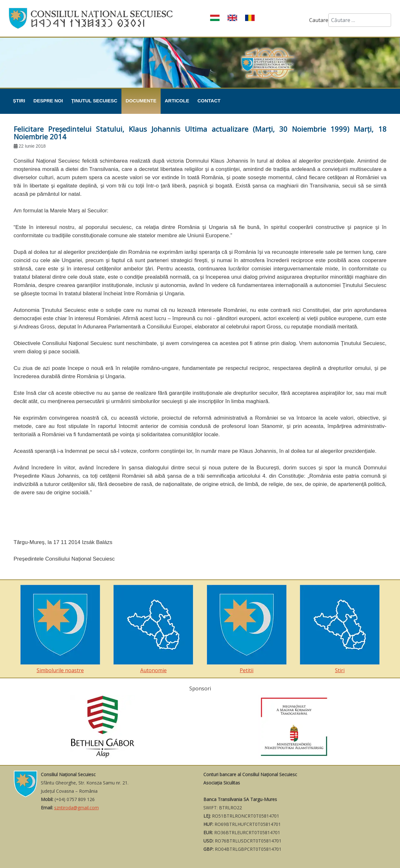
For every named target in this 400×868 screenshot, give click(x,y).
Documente (141, 101)
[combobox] (360, 20)
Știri (19, 101)
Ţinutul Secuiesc (94, 101)
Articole (177, 101)
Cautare (319, 20)
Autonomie (153, 629)
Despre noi (48, 101)
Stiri (340, 629)
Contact (209, 101)
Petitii (247, 629)
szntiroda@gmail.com (76, 808)
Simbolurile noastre (60, 629)
